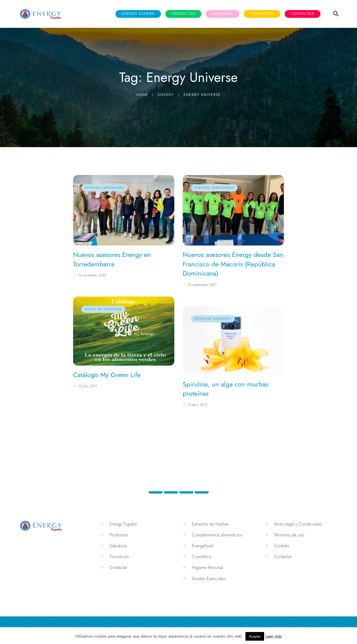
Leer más (273, 636)
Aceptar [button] (255, 636)
